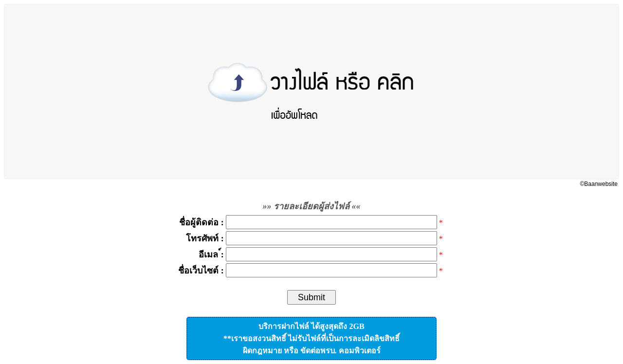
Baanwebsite (601, 184)
